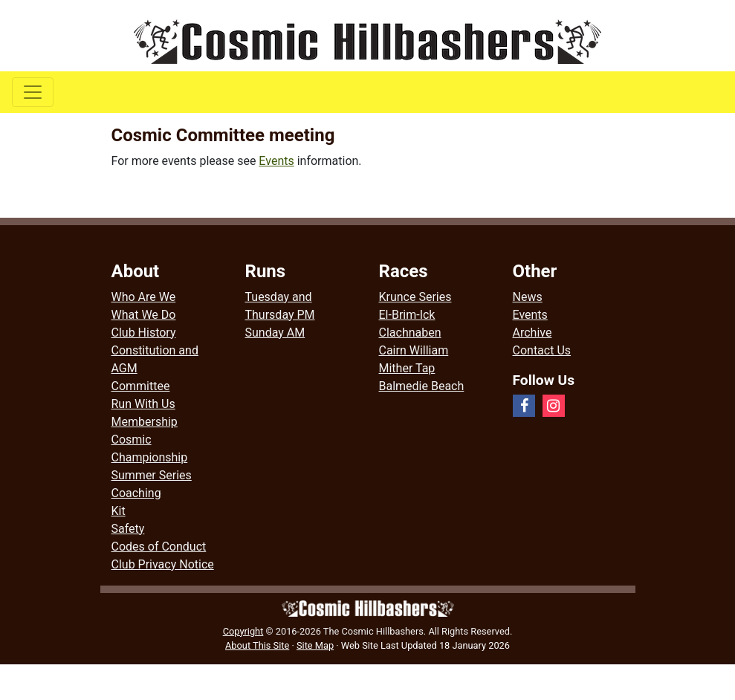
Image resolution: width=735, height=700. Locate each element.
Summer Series (152, 475)
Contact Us (542, 350)
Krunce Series (415, 297)
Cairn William (414, 350)
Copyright (243, 631)
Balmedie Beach (422, 386)
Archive (532, 333)
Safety (128, 529)
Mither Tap (407, 368)
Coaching (136, 493)
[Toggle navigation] (33, 92)
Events (276, 161)
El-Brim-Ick (407, 315)
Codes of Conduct (159, 547)
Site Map (315, 645)
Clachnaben (410, 333)
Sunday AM (275, 333)
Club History (144, 333)
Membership (145, 422)
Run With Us (143, 404)
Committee (141, 386)
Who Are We (144, 297)
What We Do (144, 315)
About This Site (257, 645)
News (528, 297)
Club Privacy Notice (163, 564)
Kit (119, 511)
